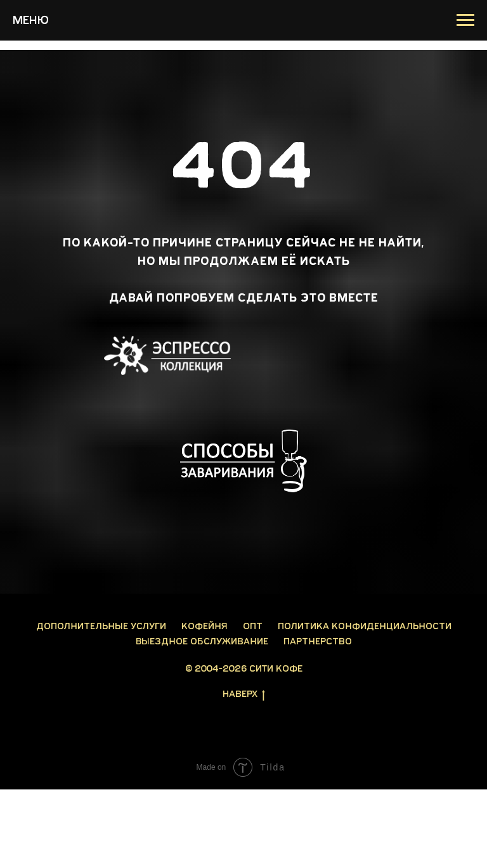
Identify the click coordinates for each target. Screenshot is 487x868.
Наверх (244, 695)
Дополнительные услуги (101, 626)
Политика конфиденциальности (365, 626)
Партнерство (318, 641)
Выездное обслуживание (202, 641)
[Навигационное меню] (465, 20)
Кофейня (205, 626)
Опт (253, 626)
